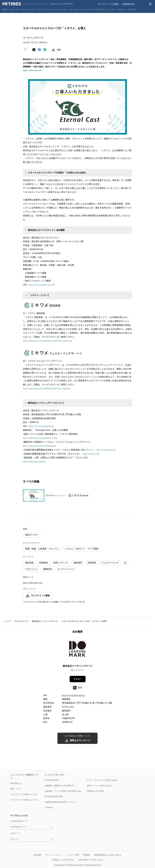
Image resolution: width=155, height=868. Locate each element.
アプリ (40, 9)
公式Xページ (16, 833)
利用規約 (87, 855)
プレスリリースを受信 (108, 4)
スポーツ (132, 9)
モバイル (29, 9)
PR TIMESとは (16, 783)
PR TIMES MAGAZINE (54, 797)
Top (4, 9)
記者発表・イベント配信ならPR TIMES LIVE (63, 791)
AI (125, 563)
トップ (7, 621)
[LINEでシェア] (45, 50)
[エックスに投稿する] (34, 50)
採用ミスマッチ (61, 563)
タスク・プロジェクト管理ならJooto (102, 780)
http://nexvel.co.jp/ (91, 454)
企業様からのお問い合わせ (63, 860)
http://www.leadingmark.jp (73, 695)
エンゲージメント (66, 569)
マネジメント (32, 569)
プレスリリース (21, 621)
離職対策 (48, 569)
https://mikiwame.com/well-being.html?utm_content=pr (47, 389)
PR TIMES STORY (52, 780)
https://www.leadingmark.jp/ (41, 426)
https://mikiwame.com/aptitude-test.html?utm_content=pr (48, 341)
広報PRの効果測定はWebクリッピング (61, 802)
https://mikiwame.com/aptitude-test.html (40, 438)
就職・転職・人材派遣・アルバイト (42, 549)
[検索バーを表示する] (151, 4)
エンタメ (50, 9)
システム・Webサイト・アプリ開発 (82, 549)
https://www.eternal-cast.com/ (42, 285)
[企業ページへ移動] (78, 650)
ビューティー (64, 9)
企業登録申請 (128, 4)
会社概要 (37, 855)
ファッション (80, 9)
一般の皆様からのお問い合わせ (90, 860)
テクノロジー (15, 9)
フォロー (77, 679)
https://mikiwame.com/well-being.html (40, 446)
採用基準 (92, 563)
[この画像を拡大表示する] (34, 496)
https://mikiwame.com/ (33, 70)
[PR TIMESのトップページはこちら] (38, 4)
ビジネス (111, 9)
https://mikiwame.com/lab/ (34, 462)
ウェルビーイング (110, 563)
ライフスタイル (96, 9)
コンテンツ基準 (73, 855)
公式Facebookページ (19, 821)
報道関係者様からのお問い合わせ (108, 855)
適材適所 (78, 563)
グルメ (122, 9)
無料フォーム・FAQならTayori (99, 786)
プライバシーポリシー (54, 855)
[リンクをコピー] (59, 50)
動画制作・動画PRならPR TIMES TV (60, 786)
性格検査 (43, 563)
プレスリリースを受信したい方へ (24, 794)
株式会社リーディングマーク (45, 621)
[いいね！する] (25, 50)
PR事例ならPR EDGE (95, 791)
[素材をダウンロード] (53, 50)
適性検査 (29, 563)
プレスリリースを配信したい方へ (24, 800)
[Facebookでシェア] (39, 50)
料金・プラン (16, 789)
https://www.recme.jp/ (106, 450)
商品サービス (32, 535)
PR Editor (49, 807)
